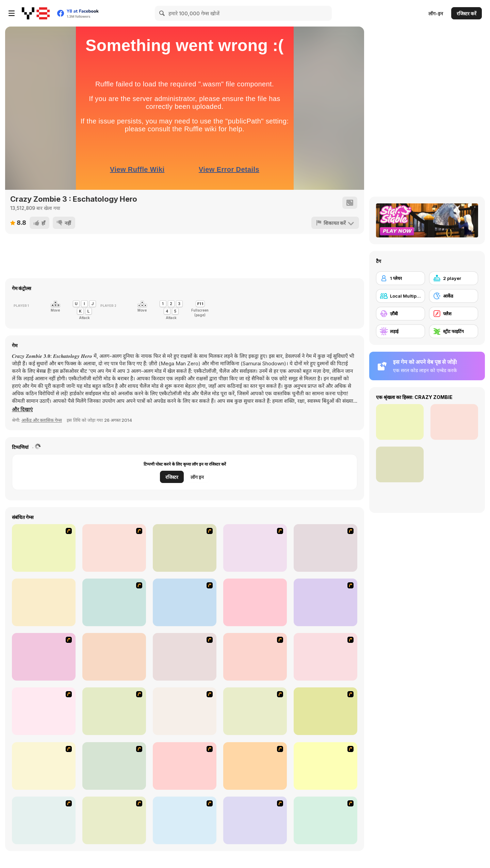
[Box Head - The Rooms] (44, 711)
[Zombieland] (114, 820)
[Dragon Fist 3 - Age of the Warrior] (44, 548)
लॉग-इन (436, 13)
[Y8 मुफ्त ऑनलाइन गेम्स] (36, 13)
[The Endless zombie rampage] (185, 711)
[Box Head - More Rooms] (325, 657)
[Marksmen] (325, 711)
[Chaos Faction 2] (114, 602)
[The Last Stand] (114, 711)
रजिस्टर (172, 477)
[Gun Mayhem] (325, 548)
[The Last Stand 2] (114, 766)
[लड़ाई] (401, 331)
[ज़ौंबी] (401, 314)
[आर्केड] (454, 296)
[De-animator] (255, 657)
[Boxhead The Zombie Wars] (44, 766)
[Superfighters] (44, 602)
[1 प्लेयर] (401, 278)
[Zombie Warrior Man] (325, 820)
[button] (22, 410)
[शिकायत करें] (335, 223)
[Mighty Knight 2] (44, 657)
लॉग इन (197, 477)
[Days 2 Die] (255, 766)
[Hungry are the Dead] (255, 711)
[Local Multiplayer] (401, 296)
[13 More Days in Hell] (185, 820)
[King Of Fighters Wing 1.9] (255, 602)
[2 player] (454, 278)
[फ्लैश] (454, 314)
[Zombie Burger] (185, 766)
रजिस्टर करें (467, 13)
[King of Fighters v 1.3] (255, 548)
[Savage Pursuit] (185, 548)
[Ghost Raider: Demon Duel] (185, 657)
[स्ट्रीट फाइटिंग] (454, 331)
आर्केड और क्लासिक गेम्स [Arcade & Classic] (42, 420)
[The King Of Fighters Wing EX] (325, 602)
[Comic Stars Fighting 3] (185, 602)
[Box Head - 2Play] (114, 548)
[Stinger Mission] (325, 766)
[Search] (162, 13)
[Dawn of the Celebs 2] (255, 820)
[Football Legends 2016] (114, 657)
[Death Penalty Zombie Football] (44, 820)
